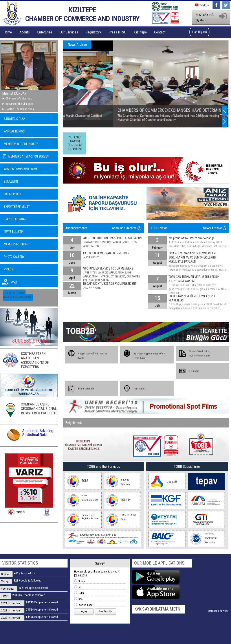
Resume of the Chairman (19, 104)
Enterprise (45, 32)
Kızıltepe (140, 32)
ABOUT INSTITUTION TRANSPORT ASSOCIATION (112, 238)
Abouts (25, 32)
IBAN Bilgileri (199, 32)
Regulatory (93, 32)
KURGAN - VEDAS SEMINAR (89, 110)
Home (8, 32)
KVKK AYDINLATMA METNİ (158, 609)
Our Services (69, 32)
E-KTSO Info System (211, 17)
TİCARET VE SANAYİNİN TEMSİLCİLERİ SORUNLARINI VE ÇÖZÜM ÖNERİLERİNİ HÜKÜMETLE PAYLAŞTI (192, 257)
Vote (84, 612)
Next (224, 121)
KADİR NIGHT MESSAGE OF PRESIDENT (107, 253)
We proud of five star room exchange (192, 238)
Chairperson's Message (19, 98)
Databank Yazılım (218, 611)
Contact (160, 32)
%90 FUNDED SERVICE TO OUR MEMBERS (108, 268)
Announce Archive (124, 228)
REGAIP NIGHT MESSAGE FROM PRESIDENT (110, 284)
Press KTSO (117, 32)
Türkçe (202, 5)
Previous (224, 110)
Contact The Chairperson (20, 109)
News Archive (212, 228)
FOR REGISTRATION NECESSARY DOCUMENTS (18, 295)
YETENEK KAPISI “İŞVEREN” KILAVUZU (75, 143)
